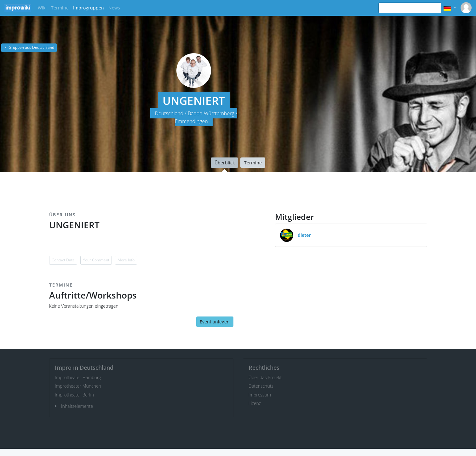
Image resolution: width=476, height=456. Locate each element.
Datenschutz (261, 386)
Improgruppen (89, 8)
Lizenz (255, 403)
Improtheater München (78, 386)
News (114, 8)
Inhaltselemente (77, 406)
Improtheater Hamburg (78, 377)
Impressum (260, 395)
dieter (304, 235)
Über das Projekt (265, 377)
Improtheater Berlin (74, 395)
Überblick (225, 163)
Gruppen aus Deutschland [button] (29, 47)
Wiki (42, 8)
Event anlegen (215, 322)
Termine (60, 8)
